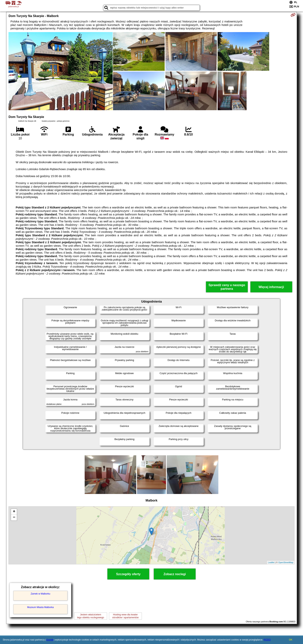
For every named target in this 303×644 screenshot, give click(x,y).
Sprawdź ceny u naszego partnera (227, 287)
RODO (267, 640)
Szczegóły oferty (128, 574)
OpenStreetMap (286, 562)
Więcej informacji (271, 287)
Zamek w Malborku (40, 594)
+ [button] (14, 512)
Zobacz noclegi (175, 574)
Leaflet (271, 562)
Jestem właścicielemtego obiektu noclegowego (91, 616)
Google (50, 640)
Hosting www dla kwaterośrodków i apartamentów (125, 616)
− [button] (14, 518)
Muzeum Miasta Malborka (40, 607)
